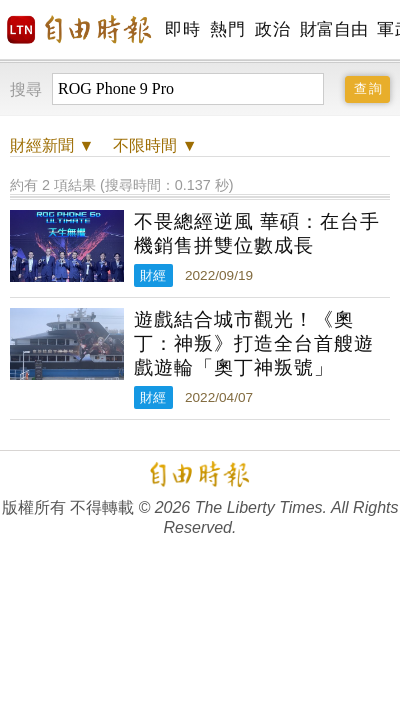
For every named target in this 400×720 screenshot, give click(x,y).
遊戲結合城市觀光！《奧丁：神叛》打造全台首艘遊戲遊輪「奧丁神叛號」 (254, 343)
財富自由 (333, 29)
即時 (182, 29)
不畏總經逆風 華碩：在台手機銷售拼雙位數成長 (257, 233)
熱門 (227, 29)
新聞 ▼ (52, 145)
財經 (153, 275)
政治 (272, 29)
